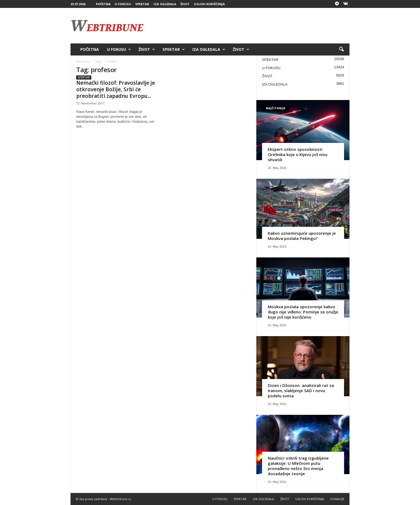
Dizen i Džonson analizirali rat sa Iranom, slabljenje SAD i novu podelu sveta (301, 391)
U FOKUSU (123, 4)
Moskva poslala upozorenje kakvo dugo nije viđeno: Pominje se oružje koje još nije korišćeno (303, 312)
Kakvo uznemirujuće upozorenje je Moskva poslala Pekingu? (302, 236)
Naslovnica (83, 61)
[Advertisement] (250, 26)
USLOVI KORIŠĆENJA (209, 4)
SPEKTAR (142, 4)
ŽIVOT (185, 4)
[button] (341, 49)
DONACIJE (337, 499)
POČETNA (103, 4)
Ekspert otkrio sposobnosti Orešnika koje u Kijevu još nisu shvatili (298, 154)
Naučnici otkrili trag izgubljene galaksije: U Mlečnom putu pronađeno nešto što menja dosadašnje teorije (298, 466)
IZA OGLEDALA (165, 4)
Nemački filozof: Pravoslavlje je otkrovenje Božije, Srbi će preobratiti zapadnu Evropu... (116, 89)
